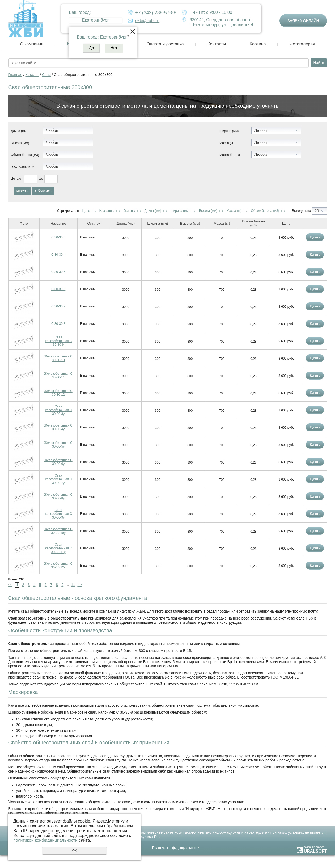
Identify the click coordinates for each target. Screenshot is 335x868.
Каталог (32, 75)
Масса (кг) (227, 143)
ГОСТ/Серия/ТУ (23, 167)
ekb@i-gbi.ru (147, 21)
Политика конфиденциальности (176, 848)
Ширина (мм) (229, 131)
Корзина (258, 44)
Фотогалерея (302, 44)
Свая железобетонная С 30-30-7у (58, 479)
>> (79, 585)
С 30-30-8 (58, 324)
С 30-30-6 (58, 289)
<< (10, 585)
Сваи (46, 75)
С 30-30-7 (58, 306)
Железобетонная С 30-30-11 (58, 376)
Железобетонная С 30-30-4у (58, 427)
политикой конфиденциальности (45, 840)
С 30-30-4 (58, 255)
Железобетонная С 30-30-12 (58, 393)
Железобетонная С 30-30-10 (58, 358)
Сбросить (43, 191)
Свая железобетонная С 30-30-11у (58, 548)
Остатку (129, 211)
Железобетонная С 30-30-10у (58, 531)
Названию (107, 211)
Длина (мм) (19, 131)
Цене (86, 211)
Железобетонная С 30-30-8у (58, 496)
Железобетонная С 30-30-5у (58, 445)
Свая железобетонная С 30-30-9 (58, 341)
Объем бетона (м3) (25, 155)
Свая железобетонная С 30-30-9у (58, 514)
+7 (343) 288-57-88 (156, 13)
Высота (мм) (20, 143)
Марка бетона (230, 155)
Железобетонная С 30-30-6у (58, 462)
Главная (15, 75)
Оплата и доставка (165, 44)
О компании (32, 44)
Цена (15, 179)
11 (73, 585)
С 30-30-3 (58, 237)
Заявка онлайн (303, 21)
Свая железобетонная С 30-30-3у (58, 410)
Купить (315, 237)
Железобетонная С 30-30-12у (58, 566)
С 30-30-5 (58, 272)
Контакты (217, 44)
